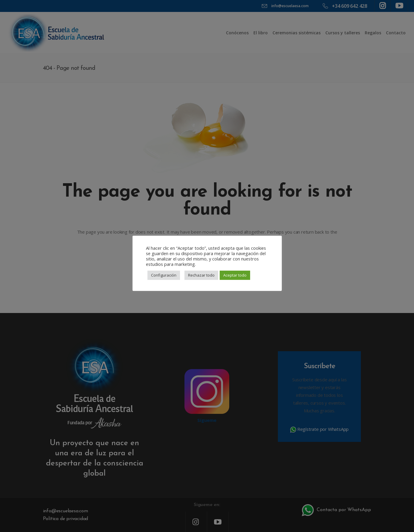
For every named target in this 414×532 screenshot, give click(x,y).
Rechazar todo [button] (201, 275)
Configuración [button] (164, 275)
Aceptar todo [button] (235, 275)
